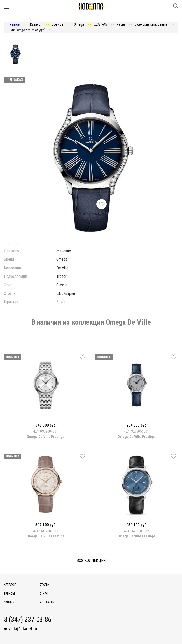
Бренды (9, 594)
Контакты (47, 602)
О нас (44, 594)
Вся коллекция (91, 561)
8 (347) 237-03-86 (27, 620)
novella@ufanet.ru (20, 629)
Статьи (45, 585)
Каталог (10, 585)
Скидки (9, 602)
